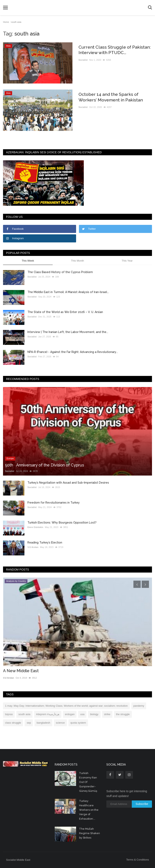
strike (107, 714)
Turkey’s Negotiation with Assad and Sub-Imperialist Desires (68, 483)
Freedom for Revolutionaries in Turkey (54, 503)
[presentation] (137, 584)
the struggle (123, 714)
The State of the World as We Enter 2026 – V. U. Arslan (65, 312)
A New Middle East (21, 671)
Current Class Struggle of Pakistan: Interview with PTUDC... (113, 50)
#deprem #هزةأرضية (48, 714)
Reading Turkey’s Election (45, 542)
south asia (24, 714)
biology (94, 714)
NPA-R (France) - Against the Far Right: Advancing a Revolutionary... (73, 352)
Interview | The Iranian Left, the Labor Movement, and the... (68, 332)
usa (82, 714)
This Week (28, 261)
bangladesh (43, 723)
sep (29, 723)
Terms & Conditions (138, 860)
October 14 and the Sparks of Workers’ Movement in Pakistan (112, 97)
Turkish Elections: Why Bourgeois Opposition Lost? (62, 523)
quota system (78, 723)
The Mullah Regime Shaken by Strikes (90, 833)
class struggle (13, 723)
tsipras (9, 714)
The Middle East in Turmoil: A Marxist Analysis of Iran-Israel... (68, 292)
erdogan (70, 714)
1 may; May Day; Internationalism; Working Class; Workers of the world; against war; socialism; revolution (66, 706)
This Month (77, 261)
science (60, 723)
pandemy (139, 706)
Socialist (83, 60)
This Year (127, 261)
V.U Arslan (33, 547)
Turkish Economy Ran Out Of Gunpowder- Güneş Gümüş (88, 782)
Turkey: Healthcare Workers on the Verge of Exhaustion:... (89, 810)
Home (6, 22)
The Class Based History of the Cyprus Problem (60, 272)
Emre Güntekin (35, 527)
